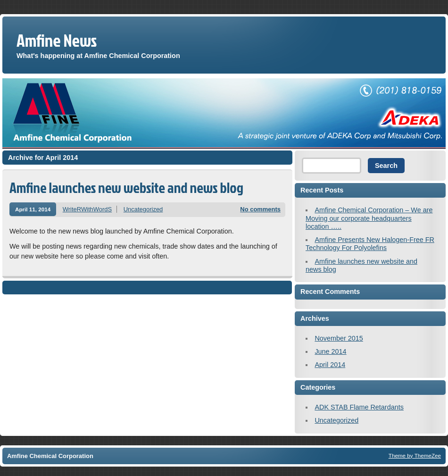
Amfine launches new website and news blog (126, 188)
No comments (260, 209)
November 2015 (339, 338)
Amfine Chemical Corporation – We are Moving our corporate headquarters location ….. (369, 218)
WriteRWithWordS (87, 209)
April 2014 (330, 365)
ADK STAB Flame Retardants (359, 407)
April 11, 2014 (33, 209)
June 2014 (330, 351)
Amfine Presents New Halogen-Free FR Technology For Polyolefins (370, 244)
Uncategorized (143, 209)
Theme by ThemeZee (415, 455)
